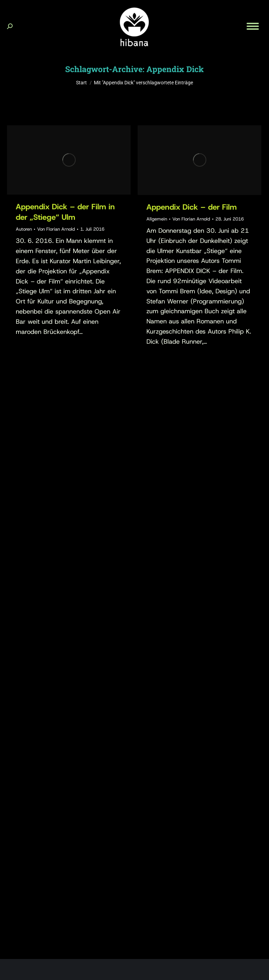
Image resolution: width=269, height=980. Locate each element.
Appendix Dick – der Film (192, 207)
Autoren (24, 229)
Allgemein (157, 219)
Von (56, 229)
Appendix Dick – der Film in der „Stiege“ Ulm (65, 212)
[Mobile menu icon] (253, 26)
